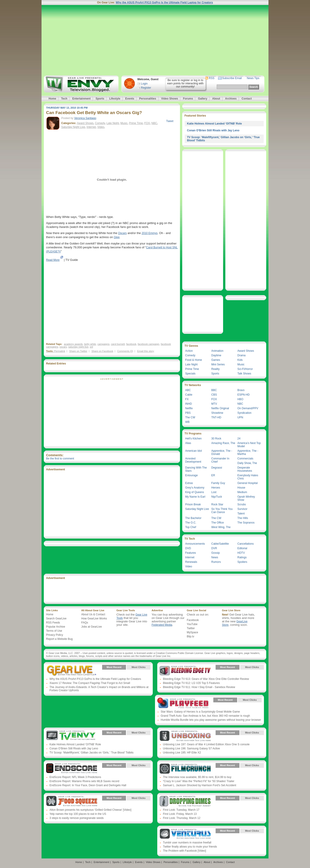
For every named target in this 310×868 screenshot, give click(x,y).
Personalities (148, 99)
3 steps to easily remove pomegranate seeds (77, 818)
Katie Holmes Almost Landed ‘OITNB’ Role (214, 124)
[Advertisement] (155, 40)
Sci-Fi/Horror (245, 369)
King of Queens (195, 492)
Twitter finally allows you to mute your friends (190, 847)
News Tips (253, 78)
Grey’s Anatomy (195, 488)
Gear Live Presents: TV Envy (72, 736)
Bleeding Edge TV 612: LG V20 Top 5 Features (191, 683)
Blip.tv (191, 636)
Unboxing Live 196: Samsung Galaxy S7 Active (191, 748)
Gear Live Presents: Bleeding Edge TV (185, 671)
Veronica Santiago (85, 118)
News (215, 557)
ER (213, 475)
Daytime (216, 355)
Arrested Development (193, 460)
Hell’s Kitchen (193, 439)
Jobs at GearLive (92, 627)
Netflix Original (220, 408)
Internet (91, 127)
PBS (188, 413)
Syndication (244, 413)
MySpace (192, 632)
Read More (53, 260)
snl (91, 347)
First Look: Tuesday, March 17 (181, 810)
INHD (188, 404)
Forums (188, 99)
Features (191, 553)
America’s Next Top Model (249, 445)
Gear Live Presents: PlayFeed (183, 703)
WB (187, 422)
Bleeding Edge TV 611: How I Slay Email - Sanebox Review (199, 687)
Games (216, 360)
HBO (240, 399)
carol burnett (118, 344)
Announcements (195, 544)
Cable (189, 395)
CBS (214, 395)
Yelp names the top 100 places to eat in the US (78, 814)
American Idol (193, 451)
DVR (214, 548)
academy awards (73, 344)
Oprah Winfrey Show (246, 498)
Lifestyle (115, 99)
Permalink (60, 351)
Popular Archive (56, 627)
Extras (189, 483)
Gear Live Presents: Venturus (185, 834)
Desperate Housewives (245, 469)
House (241, 488)
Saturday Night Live (73, 127)
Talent (241, 514)
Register (146, 88)
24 (239, 439)
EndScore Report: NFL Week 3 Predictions (75, 777)
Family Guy (218, 483)
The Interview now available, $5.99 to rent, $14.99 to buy (197, 777)
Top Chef (191, 527)
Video (101, 127)
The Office (218, 523)
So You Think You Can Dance (222, 511)
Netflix (189, 408)
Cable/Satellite (220, 544)
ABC (188, 390)
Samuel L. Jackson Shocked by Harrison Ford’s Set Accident (200, 785)
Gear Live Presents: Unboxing (185, 736)
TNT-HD (216, 417)
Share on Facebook (102, 351)
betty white (90, 344)
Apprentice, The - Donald (222, 452)
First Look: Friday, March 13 (180, 814)
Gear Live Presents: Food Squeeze (72, 801)
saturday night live (78, 347)
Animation (217, 351)
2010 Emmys (150, 233)
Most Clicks (139, 667)
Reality (215, 369)
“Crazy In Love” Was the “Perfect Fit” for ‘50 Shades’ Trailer (199, 781)
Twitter (191, 628)
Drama (241, 355)
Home (52, 99)
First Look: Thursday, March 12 (182, 818)
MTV (214, 404)
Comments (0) (125, 351)
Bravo (241, 390)
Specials (190, 374)
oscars (63, 347)
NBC (154, 123)
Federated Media (162, 625)
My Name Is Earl (195, 497)
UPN (240, 417)
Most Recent (114, 667)
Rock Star (217, 504)
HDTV (241, 553)
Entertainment (81, 99)
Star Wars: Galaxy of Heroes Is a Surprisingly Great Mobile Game (200, 712)
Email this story (146, 351)
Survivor (242, 509)
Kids (240, 360)
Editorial (242, 548)
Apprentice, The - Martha (248, 452)
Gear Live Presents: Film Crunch (185, 769)
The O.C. (191, 523)
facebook (131, 344)
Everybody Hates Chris (248, 477)
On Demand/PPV (248, 408)
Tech (64, 99)
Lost (214, 492)
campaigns (103, 344)
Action (189, 351)
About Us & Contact (93, 614)
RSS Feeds (53, 623)
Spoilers (242, 562)
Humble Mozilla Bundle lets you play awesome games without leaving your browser (211, 720)
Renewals (191, 562)
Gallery (203, 99)
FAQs (85, 623)
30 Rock (216, 439)
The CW (190, 417)
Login (144, 84)
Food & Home (194, 360)
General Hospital (247, 483)
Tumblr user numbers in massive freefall (187, 843)
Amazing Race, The (223, 443)
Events (130, 99)
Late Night (113, 123)
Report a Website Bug (59, 639)
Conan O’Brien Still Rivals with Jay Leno (213, 130)
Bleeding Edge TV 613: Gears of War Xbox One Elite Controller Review (206, 679)
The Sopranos (246, 523)
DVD (188, 548)
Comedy (100, 123)
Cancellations (246, 544)
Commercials (245, 459)
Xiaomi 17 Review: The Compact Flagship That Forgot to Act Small (90, 683)
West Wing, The (221, 527)
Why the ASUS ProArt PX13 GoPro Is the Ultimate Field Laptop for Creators (164, 2)
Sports (100, 99)
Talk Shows (244, 374)
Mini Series (218, 364)
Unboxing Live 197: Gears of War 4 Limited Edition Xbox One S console (206, 744)
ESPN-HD (244, 395)
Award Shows (85, 123)
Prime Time (136, 123)
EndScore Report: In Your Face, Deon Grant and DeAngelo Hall (88, 785)
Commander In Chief (220, 460)
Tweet (170, 121)
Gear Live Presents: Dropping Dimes (185, 801)
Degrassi (217, 468)
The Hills (243, 518)
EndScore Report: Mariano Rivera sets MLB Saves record (84, 781)
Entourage (191, 475)
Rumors (216, 562)
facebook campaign (149, 344)
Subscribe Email (232, 78)
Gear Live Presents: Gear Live (72, 671)
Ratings (242, 557)
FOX (147, 123)
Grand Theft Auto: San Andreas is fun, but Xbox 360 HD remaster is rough (205, 716)
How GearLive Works (94, 619)
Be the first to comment (60, 459)
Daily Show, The (247, 463)
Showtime (217, 413)
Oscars (122, 233)
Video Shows (170, 99)
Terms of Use (54, 631)
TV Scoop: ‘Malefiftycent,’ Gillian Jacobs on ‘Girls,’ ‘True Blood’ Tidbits (91, 753)
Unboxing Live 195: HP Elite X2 (182, 753)
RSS (212, 78)
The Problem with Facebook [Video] (185, 851)
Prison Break (193, 504)
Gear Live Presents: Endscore (72, 769)
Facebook (193, 620)
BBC (214, 390)
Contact (247, 99)
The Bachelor (193, 518)
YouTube (192, 624)
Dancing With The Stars (196, 469)
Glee (117, 237)
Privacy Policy (55, 635)
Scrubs (242, 504)
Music (124, 123)
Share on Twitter (78, 351)
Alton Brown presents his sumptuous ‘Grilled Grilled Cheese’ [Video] (90, 810)
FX (187, 399)
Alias (188, 443)
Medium (242, 492)
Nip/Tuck (217, 497)
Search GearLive (56, 619)
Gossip (215, 553)
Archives (231, 99)
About (216, 99)
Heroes (216, 488)
